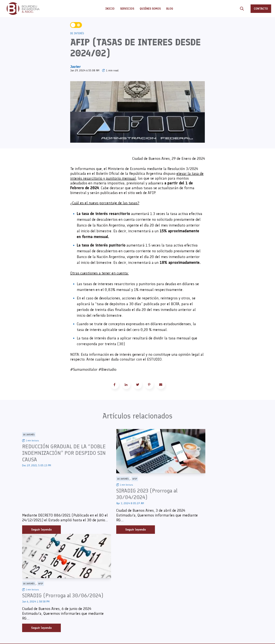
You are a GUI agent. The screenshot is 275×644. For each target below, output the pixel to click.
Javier (76, 67)
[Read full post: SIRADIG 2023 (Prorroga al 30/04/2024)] (137, 451)
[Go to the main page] (23, 9)
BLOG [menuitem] (91, 595)
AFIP (119, 479)
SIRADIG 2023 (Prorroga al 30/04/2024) (131, 494)
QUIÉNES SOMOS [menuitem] (101, 589)
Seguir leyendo (41, 530)
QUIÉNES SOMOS (150, 9)
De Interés (77, 33)
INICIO (110, 9)
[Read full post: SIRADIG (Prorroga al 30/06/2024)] (216, 451)
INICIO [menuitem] (93, 577)
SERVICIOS (127, 9)
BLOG (170, 9)
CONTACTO (261, 9)
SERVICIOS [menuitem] (96, 583)
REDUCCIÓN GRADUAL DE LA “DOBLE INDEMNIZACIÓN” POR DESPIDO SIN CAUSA (58, 453)
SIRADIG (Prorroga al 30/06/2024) (204, 494)
